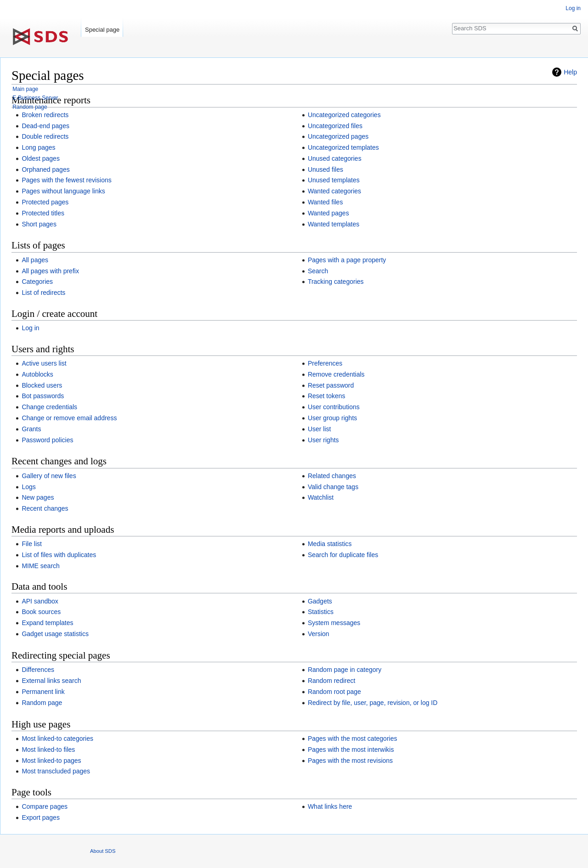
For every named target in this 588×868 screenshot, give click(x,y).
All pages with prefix (50, 271)
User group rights (332, 418)
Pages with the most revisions (350, 761)
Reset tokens (327, 396)
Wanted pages (328, 213)
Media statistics (330, 544)
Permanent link (43, 692)
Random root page (334, 692)
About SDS (103, 851)
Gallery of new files (49, 476)
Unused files (325, 169)
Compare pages (45, 806)
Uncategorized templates (343, 147)
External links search (51, 681)
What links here (330, 806)
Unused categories (335, 158)
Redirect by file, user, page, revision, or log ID (373, 703)
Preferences (325, 363)
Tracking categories (336, 282)
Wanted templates (334, 224)
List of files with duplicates (59, 555)
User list (319, 429)
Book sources (41, 612)
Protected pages (45, 202)
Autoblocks (37, 374)
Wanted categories (334, 191)
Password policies (47, 440)
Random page (42, 703)
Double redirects (45, 136)
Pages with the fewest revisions (66, 180)
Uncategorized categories (344, 115)
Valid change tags (333, 487)
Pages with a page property (347, 260)
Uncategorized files (335, 126)
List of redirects (43, 293)
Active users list (44, 363)
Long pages (38, 147)
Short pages (39, 224)
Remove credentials (336, 374)
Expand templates (47, 623)
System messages (334, 623)
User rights (323, 440)
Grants (31, 429)
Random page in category (345, 670)
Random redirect (332, 681)
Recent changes (45, 508)
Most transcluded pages (56, 771)
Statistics (321, 612)
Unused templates (334, 180)
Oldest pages (41, 158)
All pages (35, 260)
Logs (28, 487)
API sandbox (40, 601)
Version (319, 634)
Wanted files (325, 202)
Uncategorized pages (338, 136)
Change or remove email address (69, 418)
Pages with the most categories (353, 738)
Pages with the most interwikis (351, 750)
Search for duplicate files (343, 555)
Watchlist (321, 497)
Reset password (331, 385)
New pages (38, 497)
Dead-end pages (45, 126)
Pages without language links (63, 191)
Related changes (332, 476)
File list (32, 544)
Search (318, 271)
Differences (38, 670)
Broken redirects (45, 115)
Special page (102, 30)
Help (570, 72)
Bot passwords (43, 396)
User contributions (334, 407)
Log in (30, 328)
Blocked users (42, 385)
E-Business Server (35, 98)
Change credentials (49, 407)
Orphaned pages (45, 169)
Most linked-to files (48, 750)
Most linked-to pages (51, 761)
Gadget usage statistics (55, 634)
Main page (25, 89)
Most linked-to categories (57, 738)
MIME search (40, 566)
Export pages (41, 817)
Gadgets (320, 601)
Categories (37, 282)
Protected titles (43, 213)
